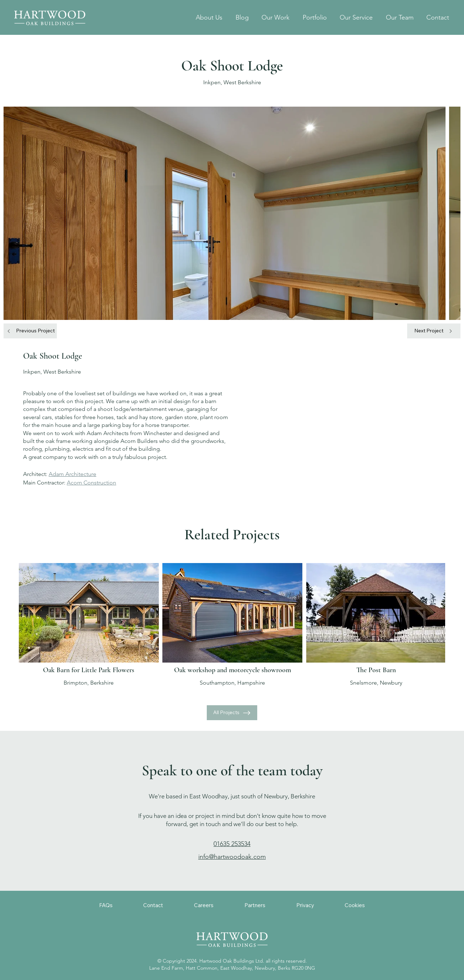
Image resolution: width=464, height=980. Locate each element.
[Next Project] (434, 331)
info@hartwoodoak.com (232, 857)
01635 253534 (232, 844)
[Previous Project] (30, 331)
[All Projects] (232, 713)
